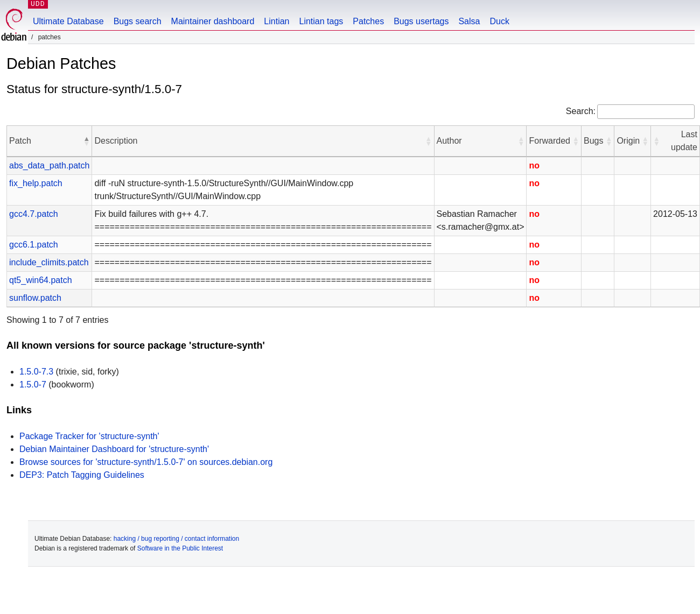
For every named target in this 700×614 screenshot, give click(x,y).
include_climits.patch (49, 262)
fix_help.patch (36, 183)
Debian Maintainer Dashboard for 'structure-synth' (114, 449)
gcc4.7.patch (34, 214)
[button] (86, 141)
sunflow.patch (35, 298)
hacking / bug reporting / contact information (176, 539)
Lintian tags (321, 21)
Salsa (469, 21)
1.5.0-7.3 (36, 372)
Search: (581, 111)
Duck (499, 21)
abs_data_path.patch (49, 165)
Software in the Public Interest (180, 548)
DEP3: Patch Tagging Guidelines (82, 475)
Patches (368, 21)
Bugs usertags (421, 21)
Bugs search (138, 21)
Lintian (276, 21)
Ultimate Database (68, 21)
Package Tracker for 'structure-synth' (89, 436)
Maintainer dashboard (213, 21)
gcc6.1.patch (34, 245)
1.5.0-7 (33, 384)
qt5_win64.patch (41, 280)
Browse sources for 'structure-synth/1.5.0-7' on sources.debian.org (146, 462)
